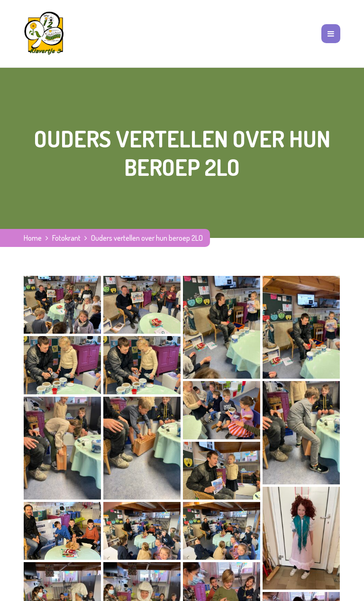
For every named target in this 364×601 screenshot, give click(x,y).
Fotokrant (66, 238)
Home (33, 238)
